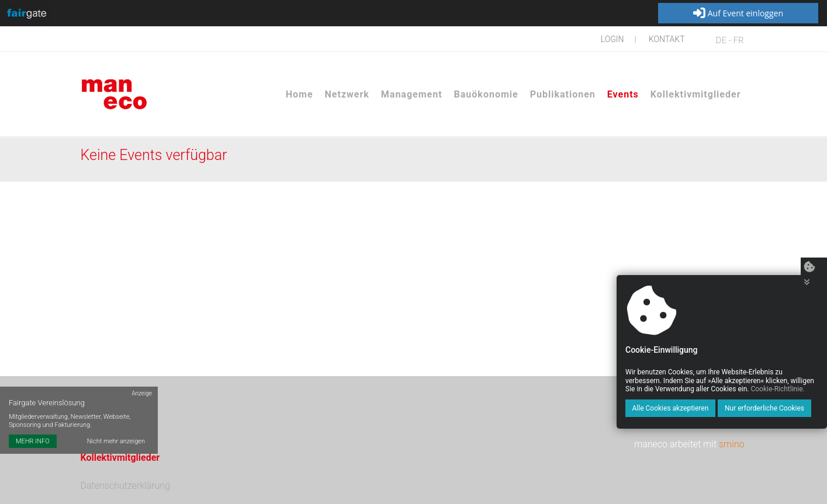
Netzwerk (347, 94)
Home (300, 94)
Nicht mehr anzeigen (116, 441)
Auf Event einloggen (738, 13)
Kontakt (667, 39)
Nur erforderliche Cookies (765, 408)
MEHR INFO (33, 441)
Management (412, 94)
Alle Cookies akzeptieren (671, 408)
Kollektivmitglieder (696, 94)
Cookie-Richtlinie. (777, 389)
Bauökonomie (486, 94)
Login (613, 39)
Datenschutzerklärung (126, 486)
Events (623, 94)
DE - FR (730, 40)
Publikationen (563, 94)
